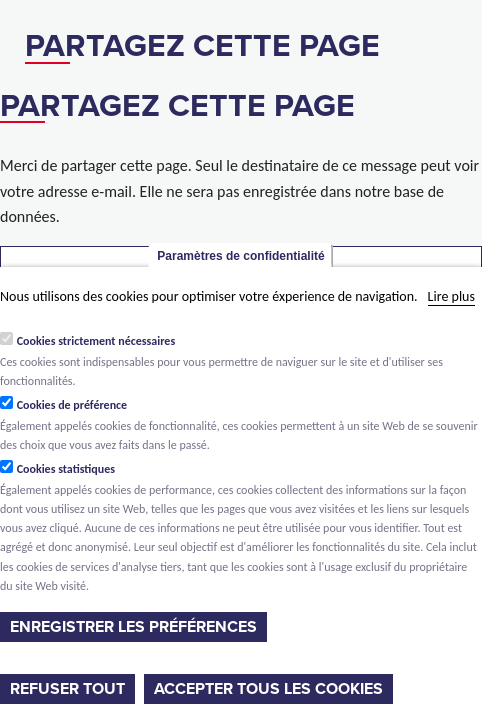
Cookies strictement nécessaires (96, 341)
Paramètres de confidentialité (240, 256)
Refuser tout (67, 689)
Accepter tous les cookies (268, 689)
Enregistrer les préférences (133, 627)
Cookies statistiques (66, 469)
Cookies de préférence (72, 405)
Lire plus (451, 296)
